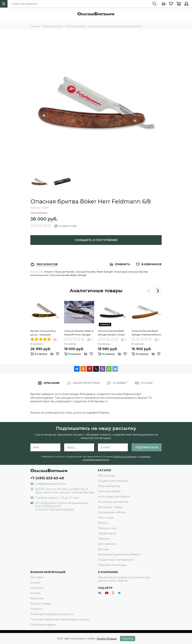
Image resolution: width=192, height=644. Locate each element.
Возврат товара (41, 604)
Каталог (49, 272)
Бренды (103, 549)
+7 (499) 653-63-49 (47, 478)
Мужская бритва (64, 272)
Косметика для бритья (113, 502)
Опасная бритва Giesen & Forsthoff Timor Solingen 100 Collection (79, 333)
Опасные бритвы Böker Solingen (68, 275)
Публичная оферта (43, 625)
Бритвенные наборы (112, 512)
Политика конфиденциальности (52, 614)
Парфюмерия (107, 533)
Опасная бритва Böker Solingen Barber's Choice (111, 333)
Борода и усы (107, 528)
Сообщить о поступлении (96, 240)
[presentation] (148, 291)
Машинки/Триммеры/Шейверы (119, 554)
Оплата (35, 583)
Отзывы (35, 593)
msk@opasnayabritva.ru (51, 484)
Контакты (37, 588)
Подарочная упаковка (113, 481)
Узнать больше (107, 639)
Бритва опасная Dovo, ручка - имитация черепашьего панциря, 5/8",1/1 (44, 333)
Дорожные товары (110, 507)
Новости (36, 609)
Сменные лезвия (109, 491)
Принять (128, 639)
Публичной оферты (125, 456)
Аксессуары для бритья (114, 497)
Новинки (104, 539)
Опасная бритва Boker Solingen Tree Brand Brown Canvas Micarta (147, 333)
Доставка (37, 577)
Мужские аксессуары (112, 565)
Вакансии (37, 598)
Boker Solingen (105, 272)
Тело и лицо (106, 518)
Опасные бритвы (85, 272)
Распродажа (106, 476)
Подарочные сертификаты (116, 560)
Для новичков (107, 544)
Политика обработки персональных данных (60, 619)
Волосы (103, 523)
